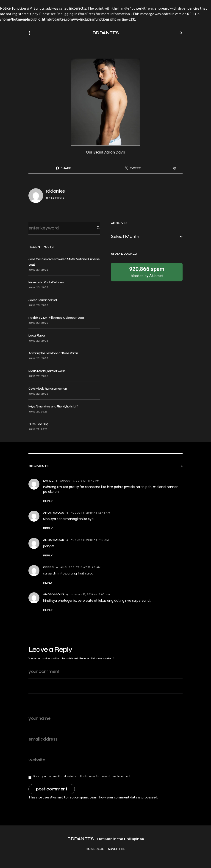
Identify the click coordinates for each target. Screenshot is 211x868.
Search (95, 228)
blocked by (147, 272)
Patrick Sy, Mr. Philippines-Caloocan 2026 (56, 318)
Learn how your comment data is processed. (124, 797)
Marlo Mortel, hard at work (47, 371)
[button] (31, 33)
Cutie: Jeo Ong (38, 424)
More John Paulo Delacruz (46, 282)
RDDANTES (106, 33)
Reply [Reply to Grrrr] (48, 583)
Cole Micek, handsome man (48, 389)
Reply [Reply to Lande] (48, 501)
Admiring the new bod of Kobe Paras (53, 353)
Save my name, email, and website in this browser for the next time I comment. (82, 776)
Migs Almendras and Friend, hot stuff (53, 406)
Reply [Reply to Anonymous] (48, 528)
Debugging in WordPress (76, 14)
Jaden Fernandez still (43, 300)
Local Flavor (37, 336)
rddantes (55, 191)
